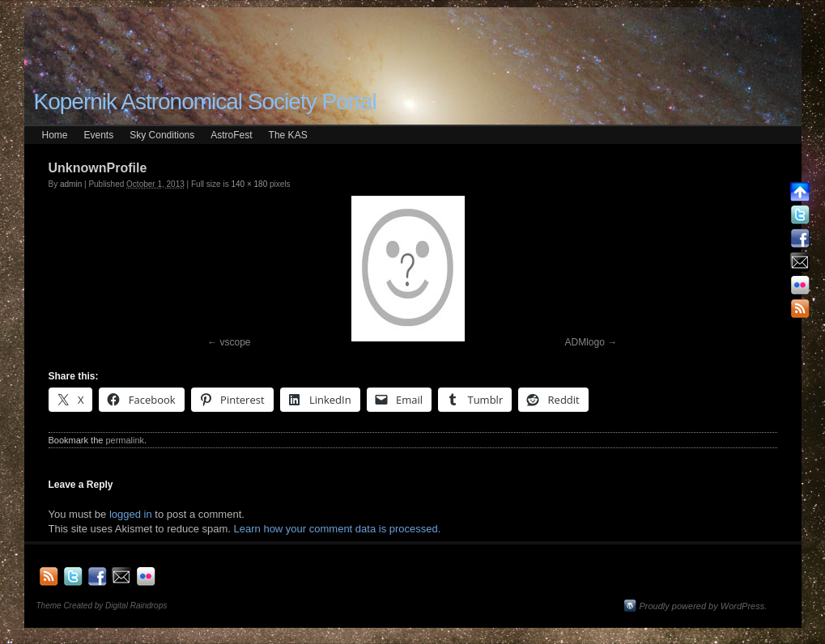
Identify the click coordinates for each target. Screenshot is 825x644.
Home (55, 135)
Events (99, 135)
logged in (131, 514)
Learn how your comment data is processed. (338, 529)
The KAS (288, 135)
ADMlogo (585, 342)
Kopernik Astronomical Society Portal (205, 102)
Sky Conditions (162, 135)
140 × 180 (249, 184)
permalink (125, 440)
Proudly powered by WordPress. (704, 606)
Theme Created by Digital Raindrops (102, 606)
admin (71, 184)
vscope (235, 342)
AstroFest (231, 135)
